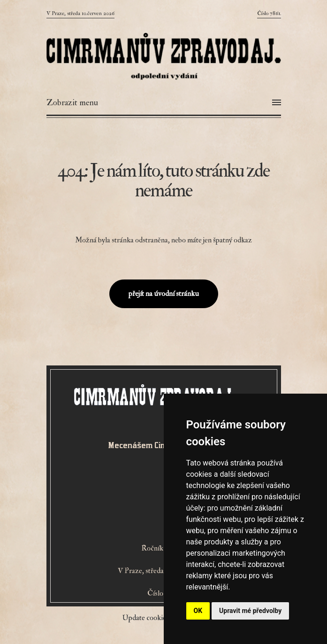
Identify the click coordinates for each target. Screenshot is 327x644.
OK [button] (198, 611)
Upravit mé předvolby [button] (250, 611)
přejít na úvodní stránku (164, 294)
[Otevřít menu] (164, 103)
